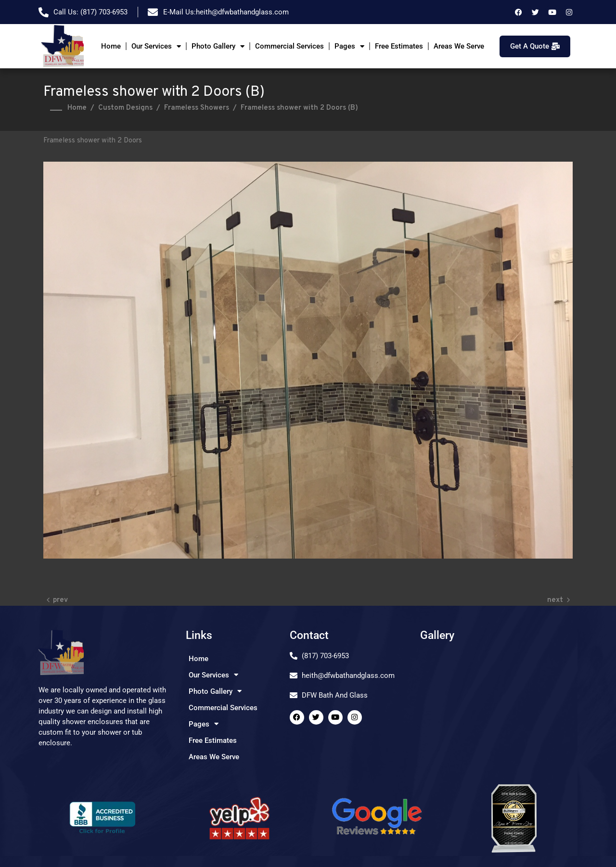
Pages (349, 46)
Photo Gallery (218, 46)
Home (111, 46)
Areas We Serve (459, 46)
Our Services (156, 46)
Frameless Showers (197, 108)
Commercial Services (289, 46)
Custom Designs (125, 108)
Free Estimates (399, 46)
